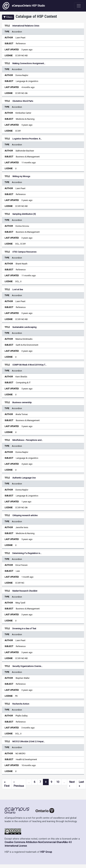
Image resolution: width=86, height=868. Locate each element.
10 (58, 782)
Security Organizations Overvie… (27, 666)
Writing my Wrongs (21, 176)
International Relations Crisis (26, 26)
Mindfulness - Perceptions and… (28, 440)
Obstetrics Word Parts (23, 101)
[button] (8, 17)
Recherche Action (21, 704)
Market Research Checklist (25, 591)
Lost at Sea (18, 289)
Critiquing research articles (25, 515)
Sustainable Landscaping (24, 327)
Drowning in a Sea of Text (24, 629)
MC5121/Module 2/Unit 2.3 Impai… (29, 741)
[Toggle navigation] (79, 6)
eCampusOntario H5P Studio (24, 6)
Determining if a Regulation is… (27, 553)
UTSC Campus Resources (24, 252)
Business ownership (22, 402)
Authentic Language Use (24, 478)
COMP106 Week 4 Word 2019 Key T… (29, 365)
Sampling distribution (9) (24, 214)
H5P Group (46, 852)
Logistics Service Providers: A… (27, 139)
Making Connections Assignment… (29, 63)
